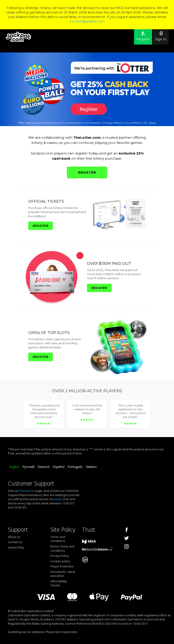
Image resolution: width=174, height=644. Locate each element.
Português (75, 467)
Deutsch (44, 467)
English (14, 467)
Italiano (91, 467)
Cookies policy (60, 561)
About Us (14, 537)
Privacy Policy (60, 556)
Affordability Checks (59, 583)
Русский (28, 467)
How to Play (16, 547)
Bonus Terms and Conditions (62, 548)
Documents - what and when (63, 574)
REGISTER (87, 172)
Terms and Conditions (58, 539)
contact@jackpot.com (87, 21)
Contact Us (27, 491)
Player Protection (62, 566)
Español (59, 467)
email (58, 499)
